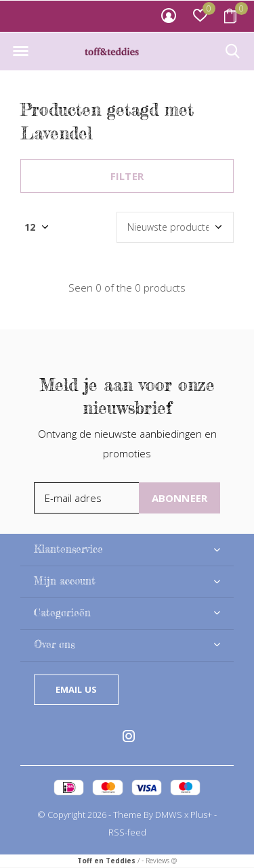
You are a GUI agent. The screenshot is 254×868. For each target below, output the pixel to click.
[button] (20, 51)
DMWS (169, 815)
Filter (127, 176)
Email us (76, 689)
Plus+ (201, 815)
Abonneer (180, 498)
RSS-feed (127, 832)
